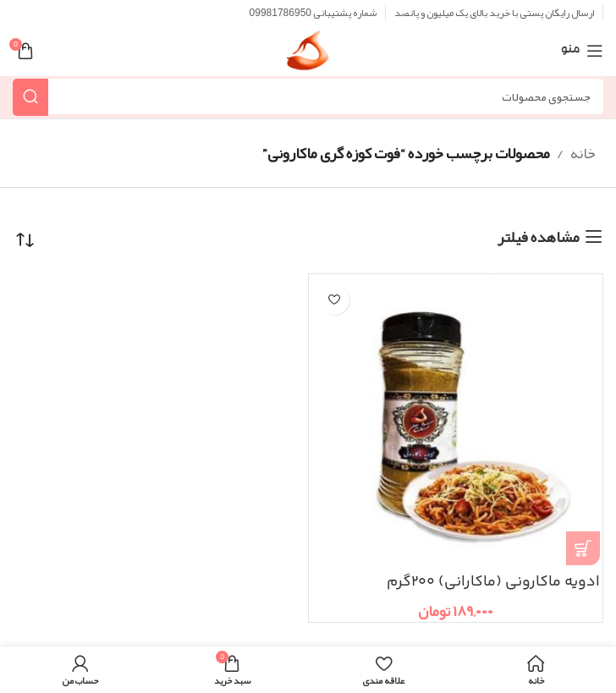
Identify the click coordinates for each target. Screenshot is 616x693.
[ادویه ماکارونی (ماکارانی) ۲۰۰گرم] (456, 421)
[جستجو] (308, 96)
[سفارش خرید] (25, 240)
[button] (583, 548)
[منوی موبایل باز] (582, 51)
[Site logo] (308, 56)
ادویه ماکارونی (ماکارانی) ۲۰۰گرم (493, 582)
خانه (583, 153)
